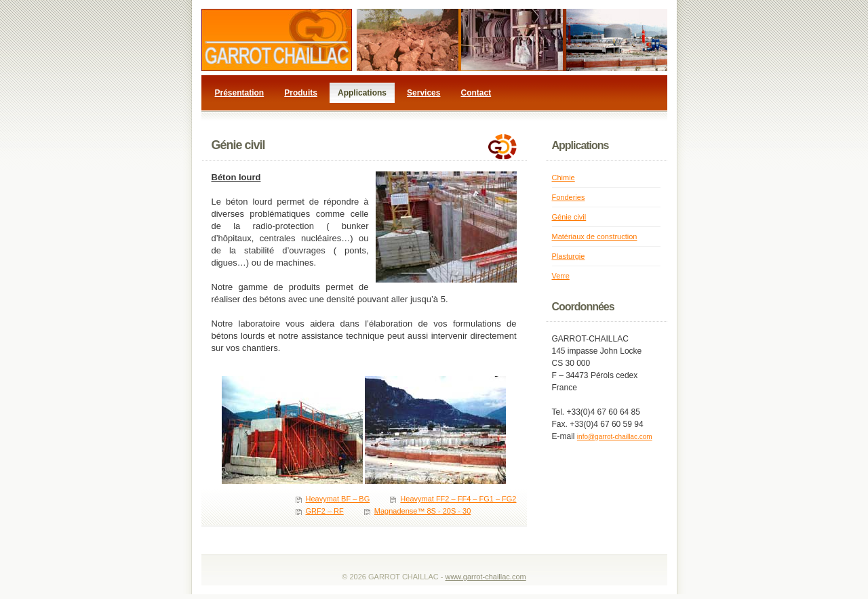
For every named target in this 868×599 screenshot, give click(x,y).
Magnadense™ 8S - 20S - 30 (422, 511)
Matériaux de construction (595, 236)
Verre (561, 276)
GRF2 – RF (325, 511)
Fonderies (569, 197)
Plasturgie (569, 256)
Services (423, 93)
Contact (476, 93)
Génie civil (569, 217)
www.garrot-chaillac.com (485, 577)
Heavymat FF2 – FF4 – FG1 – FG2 (458, 499)
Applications (362, 93)
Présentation (240, 93)
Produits (301, 93)
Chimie (564, 178)
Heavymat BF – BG (338, 499)
